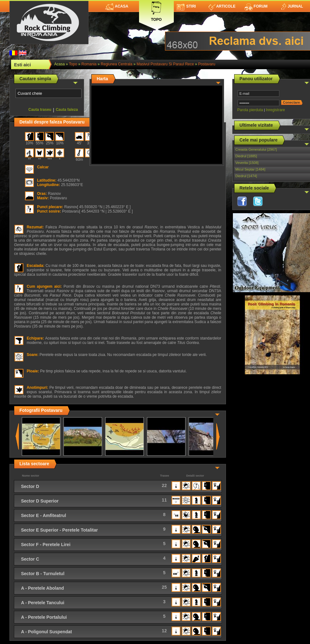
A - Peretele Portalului (44, 617)
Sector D (30, 486)
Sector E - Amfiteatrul (43, 515)
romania (89, 64)
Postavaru (207, 64)
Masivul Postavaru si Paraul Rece (165, 64)
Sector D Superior (40, 501)
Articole (222, 6)
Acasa (117, 6)
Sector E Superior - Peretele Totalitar (59, 530)
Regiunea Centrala (117, 64)
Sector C (30, 559)
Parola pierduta (250, 110)
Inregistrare (275, 110)
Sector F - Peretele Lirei (46, 545)
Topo (156, 10)
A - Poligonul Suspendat (46, 632)
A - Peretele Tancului (43, 603)
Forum (256, 6)
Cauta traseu (40, 110)
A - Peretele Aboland (42, 588)
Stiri (186, 6)
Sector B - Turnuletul (43, 574)
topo (73, 64)
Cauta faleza (67, 110)
